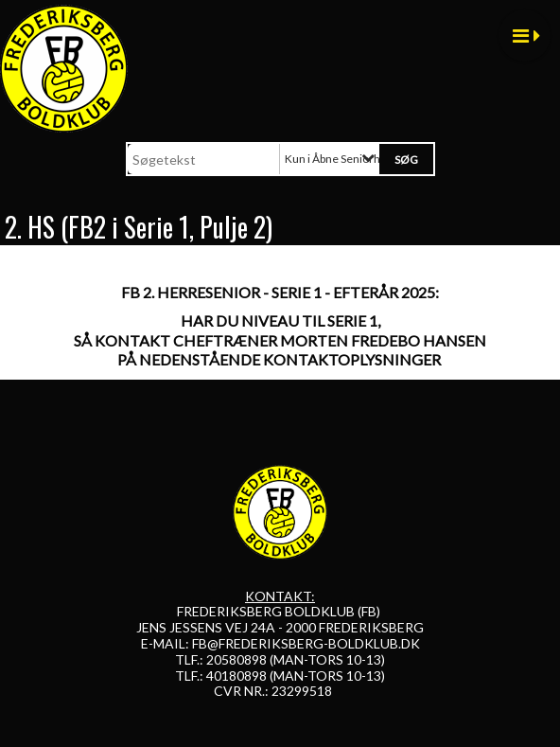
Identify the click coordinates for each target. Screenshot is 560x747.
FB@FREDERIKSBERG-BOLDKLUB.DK (306, 643)
